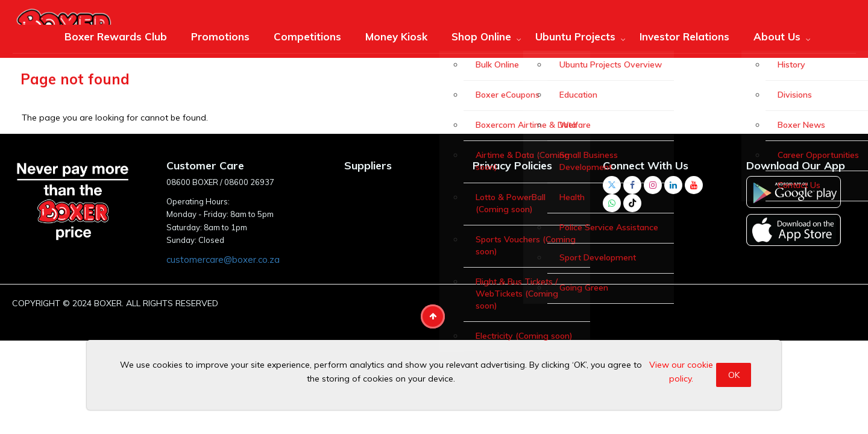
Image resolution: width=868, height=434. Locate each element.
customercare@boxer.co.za (223, 259)
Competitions (307, 36)
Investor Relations (684, 36)
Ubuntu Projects (575, 36)
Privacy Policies (512, 165)
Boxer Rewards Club (116, 36)
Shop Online (481, 36)
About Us (777, 36)
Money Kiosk (396, 36)
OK (734, 375)
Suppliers (368, 165)
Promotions (220, 36)
